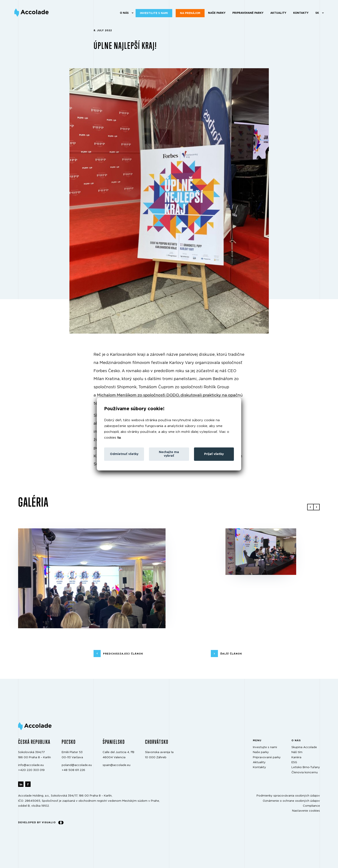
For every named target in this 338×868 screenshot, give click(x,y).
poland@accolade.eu (77, 765)
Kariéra (296, 757)
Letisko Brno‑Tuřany (306, 767)
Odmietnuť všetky (124, 454)
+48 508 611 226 (73, 770)
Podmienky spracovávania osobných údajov (288, 796)
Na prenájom (190, 13)
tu (119, 438)
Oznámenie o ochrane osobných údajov (291, 801)
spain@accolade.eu (117, 765)
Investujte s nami (154, 13)
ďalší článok (231, 654)
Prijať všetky (214, 454)
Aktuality (278, 13)
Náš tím (297, 752)
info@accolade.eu (31, 765)
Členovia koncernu (305, 773)
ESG (294, 762)
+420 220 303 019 (31, 770)
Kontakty (301, 13)
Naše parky (217, 13)
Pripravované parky (248, 13)
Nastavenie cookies (306, 811)
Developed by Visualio (41, 823)
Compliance (311, 806)
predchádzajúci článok (123, 654)
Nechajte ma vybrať (169, 454)
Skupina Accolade (304, 747)
